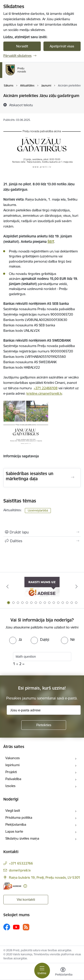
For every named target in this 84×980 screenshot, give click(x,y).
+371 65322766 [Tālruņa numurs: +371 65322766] (21, 863)
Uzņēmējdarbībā (38, 510)
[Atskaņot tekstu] (21, 105)
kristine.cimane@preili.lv (44, 393)
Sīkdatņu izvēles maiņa (22, 838)
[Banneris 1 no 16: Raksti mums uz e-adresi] (42, 587)
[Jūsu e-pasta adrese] (44, 710)
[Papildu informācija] (25, 886)
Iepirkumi (12, 765)
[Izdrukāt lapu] (42, 532)
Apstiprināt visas (62, 46)
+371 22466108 (46, 388)
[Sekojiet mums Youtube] (16, 927)
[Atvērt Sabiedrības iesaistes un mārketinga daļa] (73, 477)
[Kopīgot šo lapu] (42, 541)
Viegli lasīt (13, 811)
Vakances (13, 758)
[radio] (15, 639)
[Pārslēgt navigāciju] (42, 971)
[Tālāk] (77, 586)
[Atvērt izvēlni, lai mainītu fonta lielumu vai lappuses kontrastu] (63, 972)
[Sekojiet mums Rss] (26, 927)
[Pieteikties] (44, 725)
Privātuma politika (19, 817)
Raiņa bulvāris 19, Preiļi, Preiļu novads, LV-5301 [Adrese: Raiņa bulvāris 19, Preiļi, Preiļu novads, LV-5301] (45, 877)
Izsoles (10, 786)
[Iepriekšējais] (7, 586)
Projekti (11, 772)
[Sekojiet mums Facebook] (7, 927)
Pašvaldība (13, 779)
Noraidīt (22, 46)
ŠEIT (51, 242)
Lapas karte (14, 831)
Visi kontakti (26, 899)
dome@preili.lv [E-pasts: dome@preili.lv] (20, 870)
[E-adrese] (12, 886)
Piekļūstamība (16, 824)
